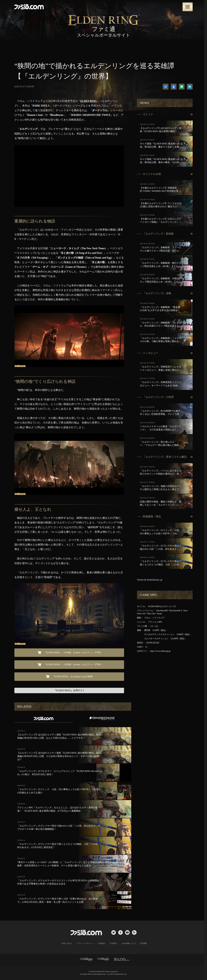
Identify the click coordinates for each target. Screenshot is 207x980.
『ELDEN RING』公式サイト (69, 690)
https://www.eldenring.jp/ (160, 651)
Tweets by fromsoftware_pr (150, 580)
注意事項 (113, 944)
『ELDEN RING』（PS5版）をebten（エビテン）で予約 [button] (69, 665)
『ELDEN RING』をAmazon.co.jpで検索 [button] (69, 677)
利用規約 (102, 944)
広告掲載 (143, 944)
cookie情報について (129, 944)
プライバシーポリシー (85, 944)
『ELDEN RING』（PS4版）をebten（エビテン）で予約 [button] (69, 653)
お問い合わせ (67, 944)
